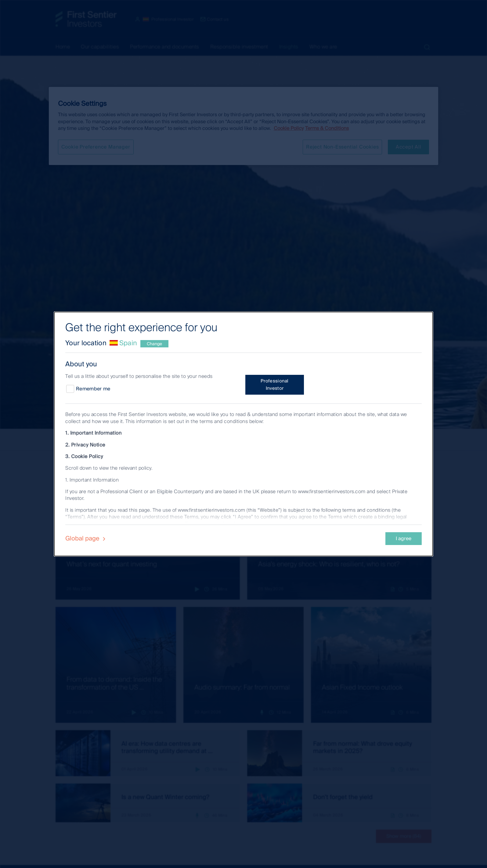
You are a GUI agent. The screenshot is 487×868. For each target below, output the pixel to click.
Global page (86, 538)
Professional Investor (275, 385)
